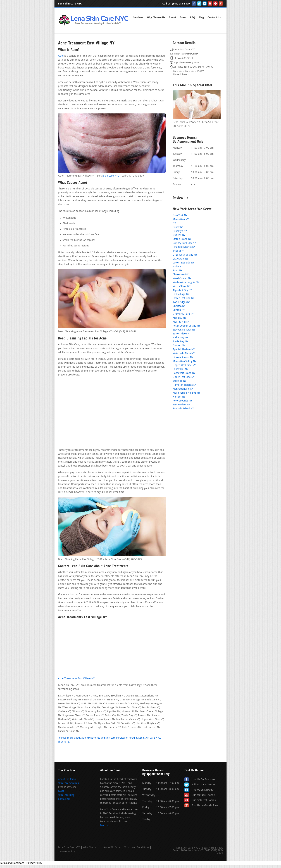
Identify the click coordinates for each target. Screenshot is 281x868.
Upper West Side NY (184, 365)
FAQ (193, 17)
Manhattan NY (181, 219)
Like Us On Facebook (203, 780)
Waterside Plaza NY (184, 354)
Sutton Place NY (182, 334)
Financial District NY (184, 247)
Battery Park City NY (184, 243)
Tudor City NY (180, 338)
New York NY (180, 216)
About (172, 17)
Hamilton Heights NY (185, 385)
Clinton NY (179, 310)
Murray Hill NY (181, 322)
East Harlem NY (182, 405)
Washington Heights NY (186, 283)
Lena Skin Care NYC (69, 848)
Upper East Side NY (184, 377)
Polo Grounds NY (182, 401)
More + (104, 825)
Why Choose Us (156, 17)
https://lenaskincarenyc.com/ (186, 63)
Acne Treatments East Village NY (76, 679)
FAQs (61, 791)
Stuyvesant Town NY (184, 330)
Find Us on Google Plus (205, 806)
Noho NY (178, 267)
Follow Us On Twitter (203, 785)
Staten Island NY (182, 239)
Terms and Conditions (137, 848)
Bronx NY (178, 227)
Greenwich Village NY (185, 255)
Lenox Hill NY (180, 369)
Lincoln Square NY (183, 357)
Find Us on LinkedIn (203, 790)
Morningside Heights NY (186, 393)
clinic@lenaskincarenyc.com (186, 54)
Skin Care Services (68, 783)
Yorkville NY (179, 381)
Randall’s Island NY (183, 409)
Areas (183, 17)
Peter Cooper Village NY (186, 326)
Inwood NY (179, 346)
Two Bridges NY (182, 302)
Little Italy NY (180, 259)
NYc (175, 223)
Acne (61, 56)
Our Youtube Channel (204, 795)
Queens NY (179, 235)
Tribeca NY (179, 251)
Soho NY (177, 271)
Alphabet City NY (182, 290)
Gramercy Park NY (183, 314)
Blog (201, 17)
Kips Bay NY (179, 318)
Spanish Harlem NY (184, 350)
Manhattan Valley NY (184, 361)
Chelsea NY (179, 306)
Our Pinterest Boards (204, 800)
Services (138, 17)
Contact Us (64, 799)
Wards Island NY (182, 279)
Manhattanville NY (183, 389)
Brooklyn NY (180, 231)
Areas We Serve (112, 848)
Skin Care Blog (66, 795)
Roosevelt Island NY (184, 373)
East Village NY (181, 294)
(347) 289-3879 (181, 4)
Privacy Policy (67, 852)
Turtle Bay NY (180, 342)
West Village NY (182, 286)
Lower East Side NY (184, 263)
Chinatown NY (181, 275)
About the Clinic (67, 779)
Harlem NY (179, 397)
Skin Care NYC (111, 176)
